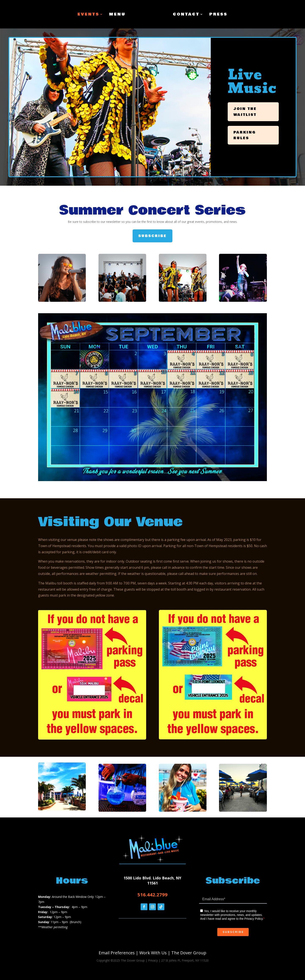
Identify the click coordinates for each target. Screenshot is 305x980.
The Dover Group (189, 953)
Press (218, 15)
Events (88, 15)
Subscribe (152, 236)
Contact (186, 15)
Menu (117, 15)
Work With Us (153, 953)
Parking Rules (245, 135)
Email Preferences (117, 953)
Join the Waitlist (245, 112)
